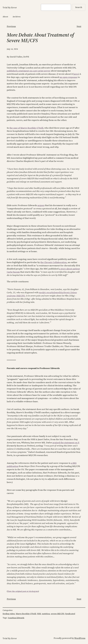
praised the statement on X (66, 443)
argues (41, 205)
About (5, 17)
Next (79, 26)
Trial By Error (10, 7)
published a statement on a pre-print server (29, 71)
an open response (68, 77)
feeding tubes (9, 614)
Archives (17, 17)
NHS (39, 614)
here (76, 74)
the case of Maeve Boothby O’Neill (26, 128)
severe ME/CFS (58, 614)
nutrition (46, 614)
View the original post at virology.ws (23, 591)
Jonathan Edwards (16, 618)
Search (79, 7)
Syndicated (70, 614)
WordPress (80, 638)
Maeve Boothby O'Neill (26, 614)
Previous (11, 26)
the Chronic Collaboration (54, 262)
